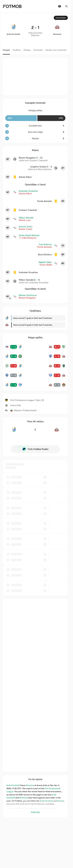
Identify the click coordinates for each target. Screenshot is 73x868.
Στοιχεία (6, 50)
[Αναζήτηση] (67, 6)
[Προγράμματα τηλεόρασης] (60, 6)
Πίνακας (27, 50)
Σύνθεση (17, 50)
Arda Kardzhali (13, 785)
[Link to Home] (12, 6)
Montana (30, 785)
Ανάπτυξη (35, 812)
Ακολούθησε (61, 18)
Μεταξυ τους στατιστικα (56, 50)
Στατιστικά (38, 50)
